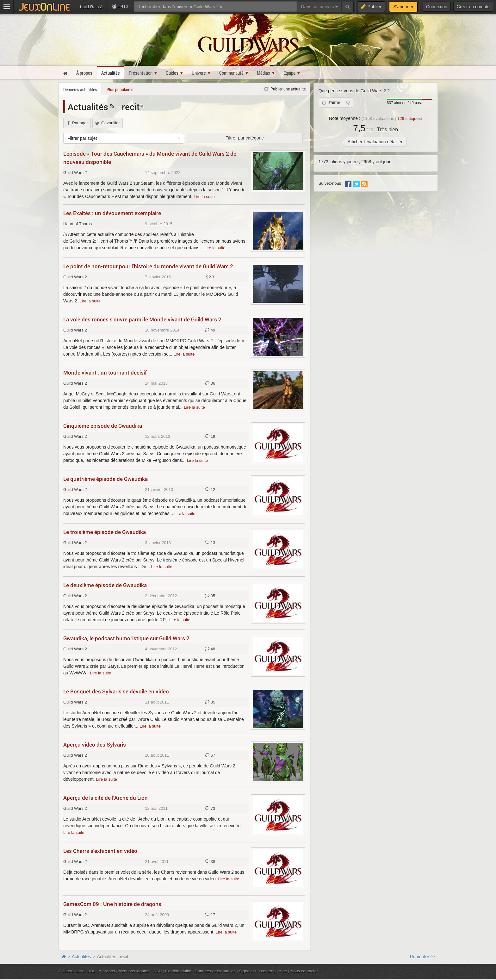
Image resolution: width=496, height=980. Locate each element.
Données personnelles (215, 971)
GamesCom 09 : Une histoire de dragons (112, 904)
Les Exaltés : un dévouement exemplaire (112, 213)
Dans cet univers (319, 7)
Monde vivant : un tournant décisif (105, 372)
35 (210, 596)
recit (128, 107)
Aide (283, 971)
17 (210, 915)
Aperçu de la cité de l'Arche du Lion (105, 798)
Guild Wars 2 (75, 173)
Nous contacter (304, 971)
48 (210, 649)
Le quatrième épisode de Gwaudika (105, 479)
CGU (157, 971)
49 (210, 330)
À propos (107, 971)
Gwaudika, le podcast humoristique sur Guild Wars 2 (126, 638)
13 (210, 543)
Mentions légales (134, 971)
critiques (409, 118)
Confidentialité (178, 971)
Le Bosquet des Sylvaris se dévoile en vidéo (116, 691)
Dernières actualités (80, 89)
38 (210, 862)
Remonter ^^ (422, 957)
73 (210, 809)
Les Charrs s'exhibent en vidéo (100, 851)
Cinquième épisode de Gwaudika (103, 426)
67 (210, 755)
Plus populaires (120, 89)
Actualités (89, 107)
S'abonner (403, 7)
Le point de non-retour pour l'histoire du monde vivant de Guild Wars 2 (148, 266)
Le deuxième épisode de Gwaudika (105, 585)
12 (210, 490)
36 (210, 383)
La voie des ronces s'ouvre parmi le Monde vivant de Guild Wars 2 (142, 319)
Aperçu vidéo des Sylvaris (95, 744)
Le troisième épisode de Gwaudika (105, 532)
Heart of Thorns (77, 224)
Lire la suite (204, 197)
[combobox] (124, 138)
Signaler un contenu (257, 971)
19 (210, 437)
